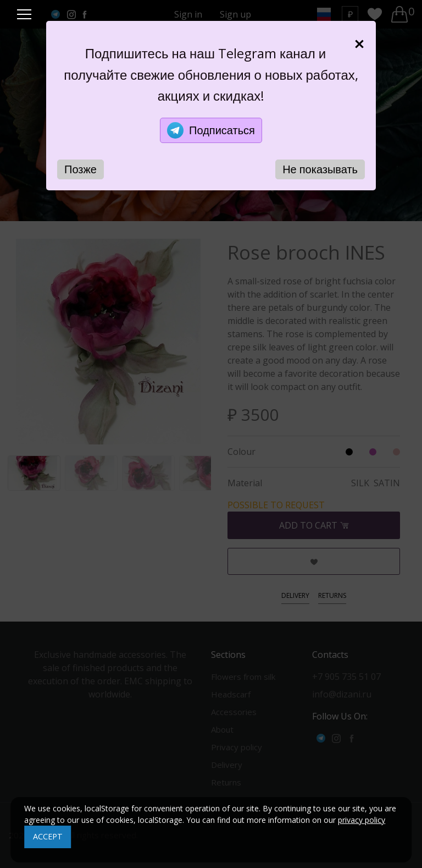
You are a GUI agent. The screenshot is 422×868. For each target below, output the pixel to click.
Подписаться (211, 130)
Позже (80, 169)
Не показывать (320, 169)
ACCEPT (48, 836)
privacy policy (362, 820)
